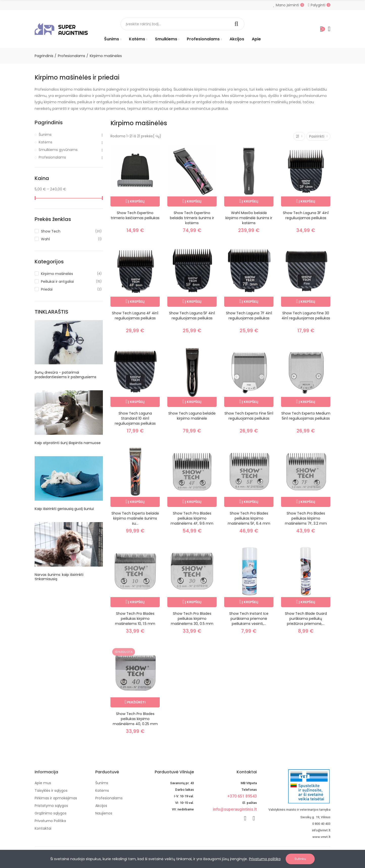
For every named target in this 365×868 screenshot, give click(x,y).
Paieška (236, 24)
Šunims (45, 135)
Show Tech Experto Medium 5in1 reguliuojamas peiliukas (306, 416)
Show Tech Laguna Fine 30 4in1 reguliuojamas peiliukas (306, 316)
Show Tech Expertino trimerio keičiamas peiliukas (135, 215)
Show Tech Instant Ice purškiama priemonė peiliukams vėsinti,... (249, 619)
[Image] (61, 29)
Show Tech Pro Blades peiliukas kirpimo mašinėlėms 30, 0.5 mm (192, 619)
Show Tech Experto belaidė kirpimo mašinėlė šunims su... (135, 518)
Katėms (45, 142)
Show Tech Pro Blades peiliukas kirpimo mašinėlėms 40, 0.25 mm (135, 719)
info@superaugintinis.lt (235, 809)
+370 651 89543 (242, 796)
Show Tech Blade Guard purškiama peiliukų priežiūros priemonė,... (306, 619)
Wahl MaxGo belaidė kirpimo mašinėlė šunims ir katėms (249, 218)
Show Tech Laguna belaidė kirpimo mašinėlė (192, 416)
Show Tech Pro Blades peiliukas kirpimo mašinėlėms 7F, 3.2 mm (306, 518)
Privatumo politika (265, 859)
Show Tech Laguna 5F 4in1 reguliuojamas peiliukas (192, 316)
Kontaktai (247, 772)
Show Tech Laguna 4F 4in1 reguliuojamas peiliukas (135, 316)
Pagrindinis (49, 123)
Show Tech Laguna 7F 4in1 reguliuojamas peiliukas (249, 316)
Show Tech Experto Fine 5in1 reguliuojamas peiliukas (249, 416)
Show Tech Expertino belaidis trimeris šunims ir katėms (192, 218)
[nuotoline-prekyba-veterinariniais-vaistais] (297, 786)
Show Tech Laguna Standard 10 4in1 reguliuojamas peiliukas (135, 418)
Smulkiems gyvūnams (58, 150)
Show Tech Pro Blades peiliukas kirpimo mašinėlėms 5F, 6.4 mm (249, 518)
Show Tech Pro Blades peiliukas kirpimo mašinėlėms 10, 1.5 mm (135, 619)
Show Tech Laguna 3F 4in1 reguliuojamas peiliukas (306, 215)
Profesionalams (52, 157)
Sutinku (300, 859)
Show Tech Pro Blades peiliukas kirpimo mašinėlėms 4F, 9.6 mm (192, 518)
